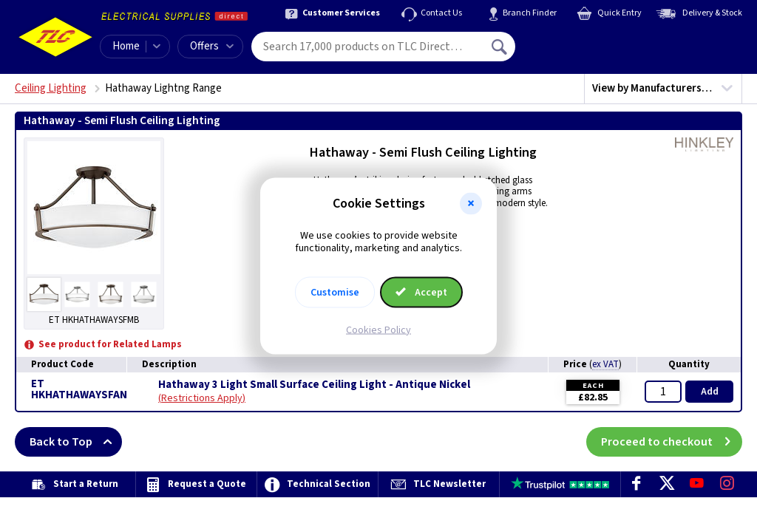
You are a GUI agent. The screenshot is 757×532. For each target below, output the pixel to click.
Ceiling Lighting (51, 88)
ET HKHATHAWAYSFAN (79, 389)
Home (126, 46)
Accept (421, 292)
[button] (471, 204)
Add (710, 392)
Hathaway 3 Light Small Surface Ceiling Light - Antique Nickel (314, 385)
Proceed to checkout (672, 442)
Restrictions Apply (202, 398)
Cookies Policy (378, 330)
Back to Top (76, 442)
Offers (212, 46)
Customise (335, 292)
